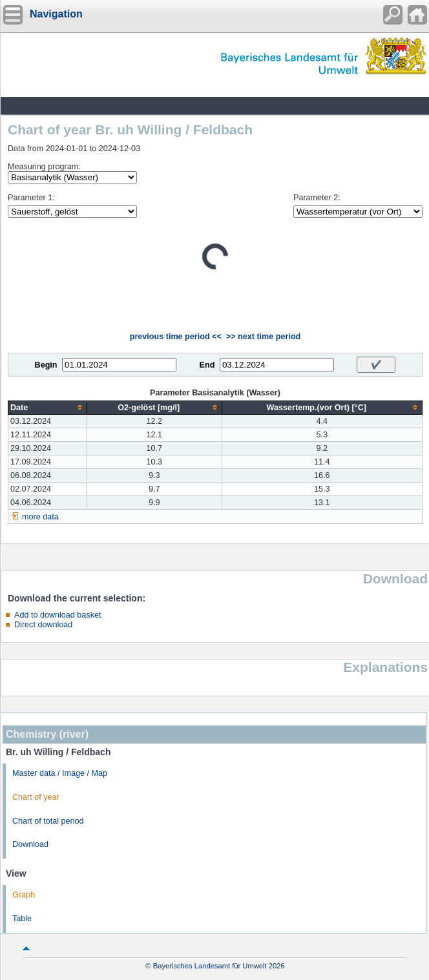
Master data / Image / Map (60, 773)
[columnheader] (48, 407)
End (207, 365)
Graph (24, 895)
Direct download (43, 625)
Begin (46, 365)
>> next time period (263, 337)
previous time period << (176, 337)
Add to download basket (58, 615)
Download (30, 844)
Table (22, 919)
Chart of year (36, 797)
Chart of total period (48, 821)
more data (40, 517)
